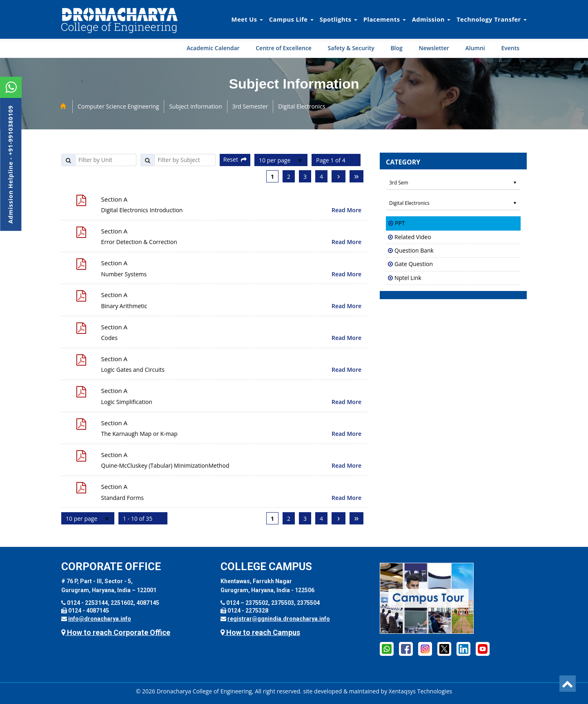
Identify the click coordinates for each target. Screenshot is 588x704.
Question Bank (414, 250)
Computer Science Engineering (118, 106)
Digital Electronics (302, 106)
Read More (346, 210)
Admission (431, 19)
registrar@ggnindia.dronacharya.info (279, 619)
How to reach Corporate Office (116, 632)
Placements (385, 19)
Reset (235, 159)
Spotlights (339, 19)
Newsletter (434, 48)
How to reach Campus (260, 632)
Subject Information (195, 106)
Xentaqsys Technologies (420, 691)
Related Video (413, 237)
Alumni (475, 48)
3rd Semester (250, 106)
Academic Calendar (213, 48)
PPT (400, 223)
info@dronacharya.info (100, 619)
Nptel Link (408, 278)
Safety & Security (351, 48)
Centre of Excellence (284, 48)
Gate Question (414, 264)
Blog (396, 48)
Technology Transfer (492, 19)
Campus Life (291, 19)
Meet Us (247, 19)
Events (510, 48)
